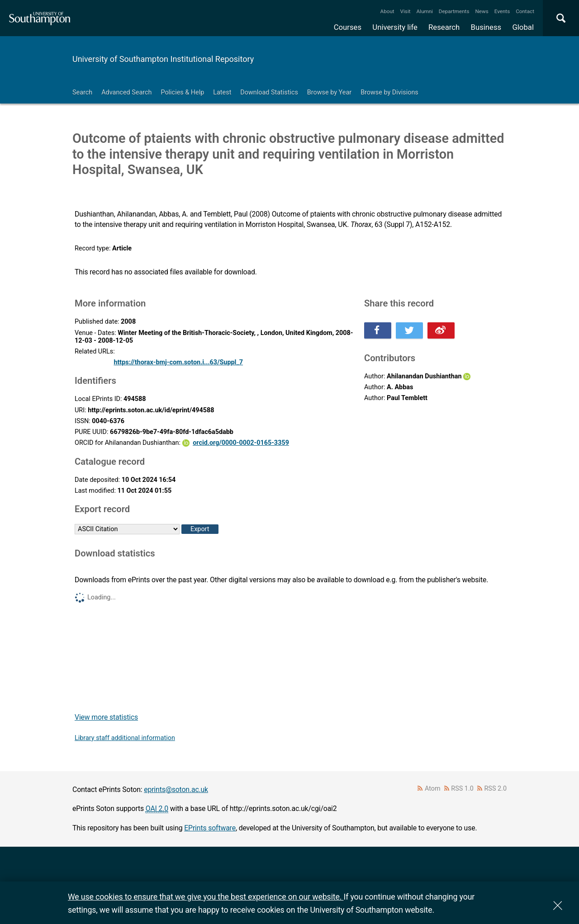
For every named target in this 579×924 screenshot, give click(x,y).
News (482, 11)
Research (444, 27)
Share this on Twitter (409, 330)
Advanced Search (126, 92)
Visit (406, 11)
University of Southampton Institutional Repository (163, 59)
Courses (348, 27)
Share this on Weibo (441, 330)
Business (486, 27)
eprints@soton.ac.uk (176, 790)
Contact (525, 11)
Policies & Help (182, 92)
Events (502, 11)
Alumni (424, 11)
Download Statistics (269, 92)
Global (523, 27)
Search (82, 92)
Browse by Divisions (389, 92)
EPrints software (210, 828)
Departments (454, 11)
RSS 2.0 (496, 789)
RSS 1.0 (462, 789)
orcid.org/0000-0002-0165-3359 (241, 443)
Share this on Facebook (378, 330)
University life (395, 27)
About (387, 11)
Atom (433, 789)
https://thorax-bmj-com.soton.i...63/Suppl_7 (178, 362)
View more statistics (106, 717)
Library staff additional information (125, 738)
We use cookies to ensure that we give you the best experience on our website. (206, 897)
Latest (222, 92)
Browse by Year (329, 92)
